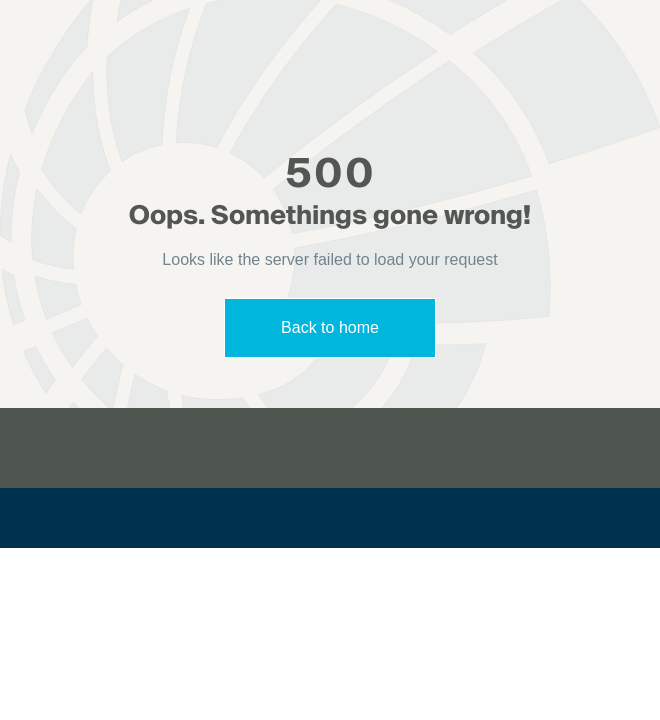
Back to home (330, 327)
